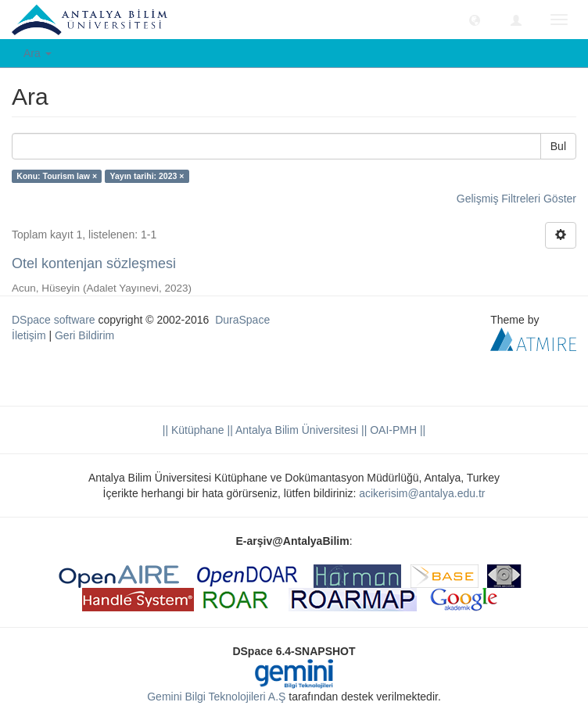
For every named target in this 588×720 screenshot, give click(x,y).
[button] (475, 20)
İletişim (29, 335)
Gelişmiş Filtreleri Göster (516, 199)
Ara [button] (38, 53)
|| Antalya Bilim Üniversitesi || (296, 430)
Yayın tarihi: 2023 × (147, 176)
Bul (558, 146)
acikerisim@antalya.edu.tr (422, 493)
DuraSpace (242, 320)
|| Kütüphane (194, 430)
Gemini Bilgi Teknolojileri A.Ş (216, 697)
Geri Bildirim (84, 335)
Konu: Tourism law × (57, 176)
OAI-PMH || (396, 430)
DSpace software (54, 320)
